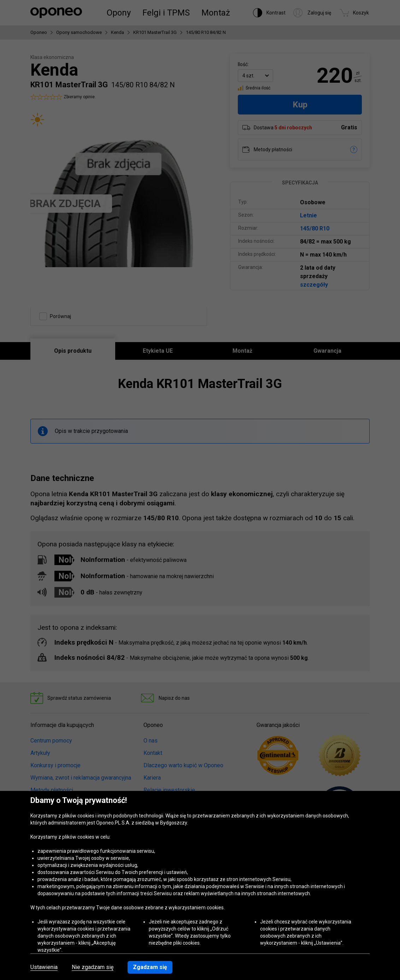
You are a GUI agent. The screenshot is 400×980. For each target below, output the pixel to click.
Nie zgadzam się (93, 967)
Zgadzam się (150, 967)
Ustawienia (44, 967)
